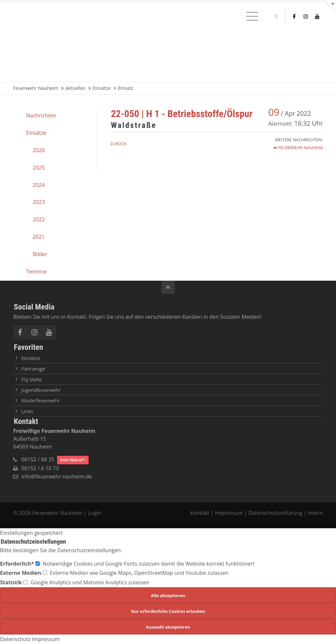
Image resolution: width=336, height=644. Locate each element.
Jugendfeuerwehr (41, 390)
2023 (39, 202)
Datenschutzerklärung (275, 513)
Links (27, 411)
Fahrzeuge (33, 369)
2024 (39, 185)
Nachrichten (41, 115)
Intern (315, 513)
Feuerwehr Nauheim (301, 148)
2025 (39, 168)
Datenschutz (15, 639)
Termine (36, 272)
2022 (39, 219)
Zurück (118, 144)
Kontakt (200, 513)
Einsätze (36, 133)
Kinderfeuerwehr (41, 400)
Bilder (40, 254)
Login (95, 513)
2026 (39, 150)
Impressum (229, 513)
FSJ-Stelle (31, 379)
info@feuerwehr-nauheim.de (57, 476)
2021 (39, 237)
